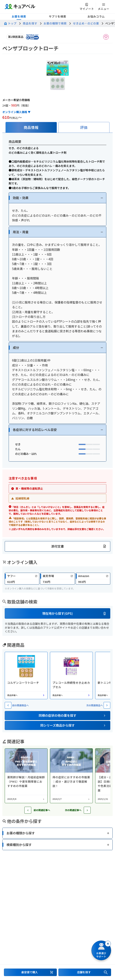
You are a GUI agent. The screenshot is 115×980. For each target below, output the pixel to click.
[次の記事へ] (87, 810)
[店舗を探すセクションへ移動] (85, 972)
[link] (22, 579)
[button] (57, 198)
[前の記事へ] (28, 810)
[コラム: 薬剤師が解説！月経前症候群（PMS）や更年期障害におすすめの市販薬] (26, 776)
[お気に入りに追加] (106, 37)
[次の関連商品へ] (107, 705)
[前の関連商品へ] (8, 705)
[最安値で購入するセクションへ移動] (30, 972)
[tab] (31, 127)
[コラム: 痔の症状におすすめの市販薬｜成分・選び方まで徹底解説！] (71, 776)
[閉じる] (108, 944)
